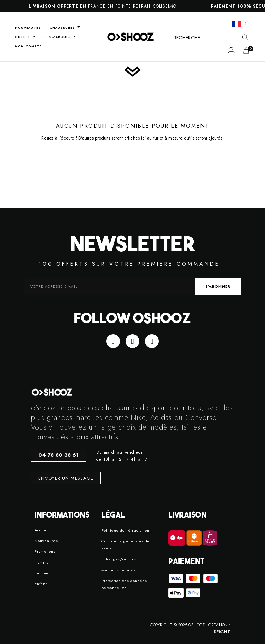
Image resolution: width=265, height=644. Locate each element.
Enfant (41, 584)
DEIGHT (222, 632)
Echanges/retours (119, 559)
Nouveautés (46, 541)
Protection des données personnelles (124, 584)
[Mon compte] (231, 50)
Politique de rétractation (125, 530)
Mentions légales (118, 570)
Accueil (42, 530)
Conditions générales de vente (126, 545)
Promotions (45, 551)
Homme (42, 562)
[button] (58, 455)
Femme (42, 573)
